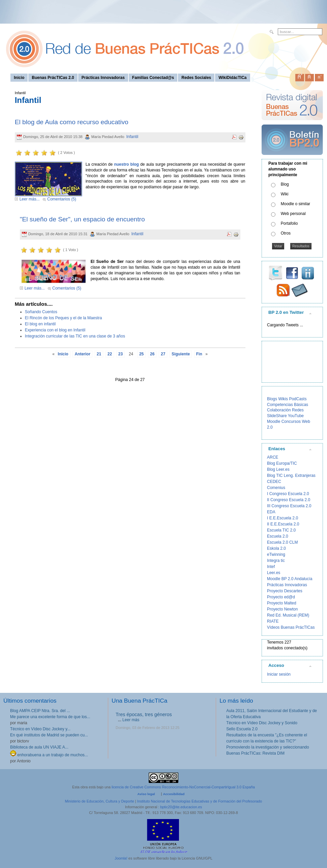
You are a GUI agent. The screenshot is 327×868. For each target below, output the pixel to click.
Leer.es (274, 573)
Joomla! (121, 858)
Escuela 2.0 (278, 536)
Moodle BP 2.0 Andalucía (290, 579)
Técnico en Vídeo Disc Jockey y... (40, 729)
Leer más (131, 720)
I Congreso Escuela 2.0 (288, 494)
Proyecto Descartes (285, 591)
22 (110, 354)
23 (121, 354)
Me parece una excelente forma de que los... (50, 717)
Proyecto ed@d (281, 597)
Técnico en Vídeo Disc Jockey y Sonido (262, 723)
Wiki (285, 194)
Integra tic (276, 561)
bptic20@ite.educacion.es (181, 807)
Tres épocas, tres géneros (144, 714)
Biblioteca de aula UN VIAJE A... (39, 747)
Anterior (82, 354)
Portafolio (289, 223)
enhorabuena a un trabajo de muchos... (49, 755)
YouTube (296, 416)
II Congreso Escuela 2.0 (289, 500)
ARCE (273, 457)
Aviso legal (146, 794)
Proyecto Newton (282, 609)
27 (163, 354)
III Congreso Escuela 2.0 (289, 506)
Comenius (276, 488)
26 (152, 354)
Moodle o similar (295, 204)
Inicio (63, 354)
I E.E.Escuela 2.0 (283, 518)
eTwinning (276, 554)
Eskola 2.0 (276, 548)
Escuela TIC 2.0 (281, 530)
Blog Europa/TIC (282, 463)
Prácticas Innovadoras (287, 585)
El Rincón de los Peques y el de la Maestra (64, 318)
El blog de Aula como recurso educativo (72, 122)
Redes (298, 410)
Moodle (274, 422)
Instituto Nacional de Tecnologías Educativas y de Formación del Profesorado (200, 801)
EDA (271, 512)
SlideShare (277, 416)
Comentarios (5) (62, 199)
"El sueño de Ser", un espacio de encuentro (82, 219)
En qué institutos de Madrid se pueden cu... (49, 735)
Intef (271, 567)
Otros (286, 233)
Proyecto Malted (282, 603)
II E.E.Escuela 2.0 (283, 524)
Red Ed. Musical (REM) (288, 615)
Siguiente (181, 354)
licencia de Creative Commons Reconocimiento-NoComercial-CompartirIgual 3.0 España (183, 787)
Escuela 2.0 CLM (282, 542)
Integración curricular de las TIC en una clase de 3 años (75, 336)
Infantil (132, 137)
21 (99, 354)
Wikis (283, 399)
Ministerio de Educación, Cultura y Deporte (100, 801)
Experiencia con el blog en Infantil (55, 330)
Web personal (293, 214)
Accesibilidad (174, 794)
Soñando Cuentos (41, 312)
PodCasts (298, 399)
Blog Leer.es (278, 469)
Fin (199, 354)
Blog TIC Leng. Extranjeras (291, 476)
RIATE (273, 621)
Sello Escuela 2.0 (242, 729)
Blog (285, 184)
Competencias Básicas (288, 405)
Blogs (272, 399)
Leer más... (30, 199)
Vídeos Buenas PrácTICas (291, 627)
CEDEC (274, 482)
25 (141, 354)
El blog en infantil (40, 324)
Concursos (291, 422)
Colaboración (279, 410)
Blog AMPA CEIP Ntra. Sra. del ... (40, 711)
